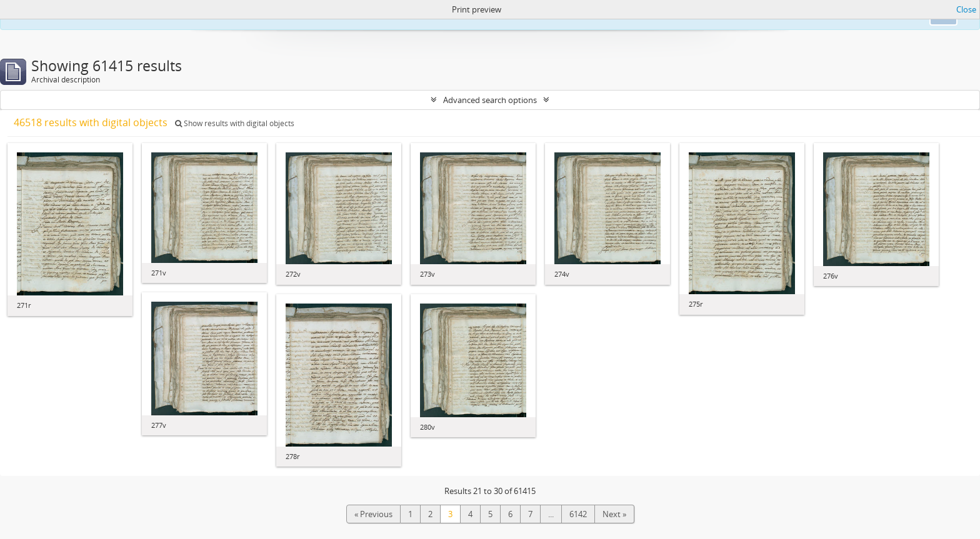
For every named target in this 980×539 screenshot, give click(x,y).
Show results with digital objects (235, 123)
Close (966, 9)
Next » (614, 514)
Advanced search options (490, 100)
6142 (578, 514)
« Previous (373, 514)
